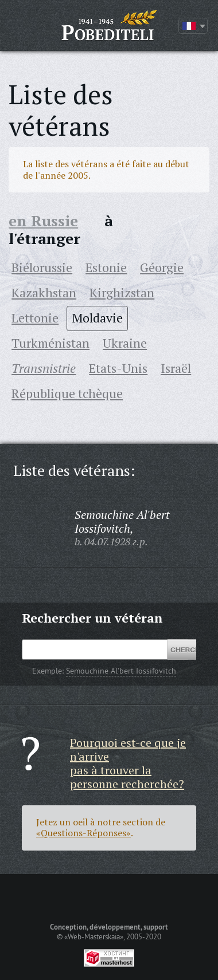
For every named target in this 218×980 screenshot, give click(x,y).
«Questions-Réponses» (83, 833)
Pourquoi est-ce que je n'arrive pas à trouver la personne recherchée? (128, 763)
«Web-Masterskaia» (94, 936)
